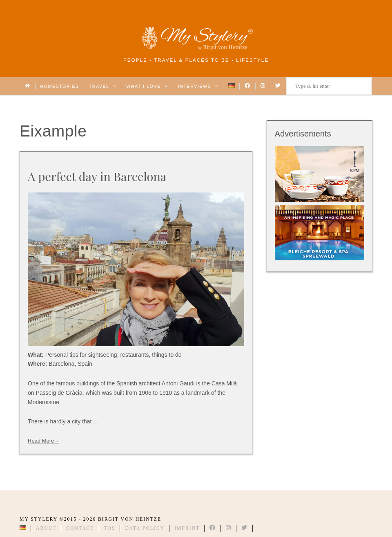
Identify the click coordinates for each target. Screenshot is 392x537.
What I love (147, 86)
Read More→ (43, 441)
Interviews (198, 86)
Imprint (187, 528)
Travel (103, 86)
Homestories (60, 86)
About (46, 528)
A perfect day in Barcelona (97, 176)
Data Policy (145, 528)
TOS (110, 528)
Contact (80, 528)
